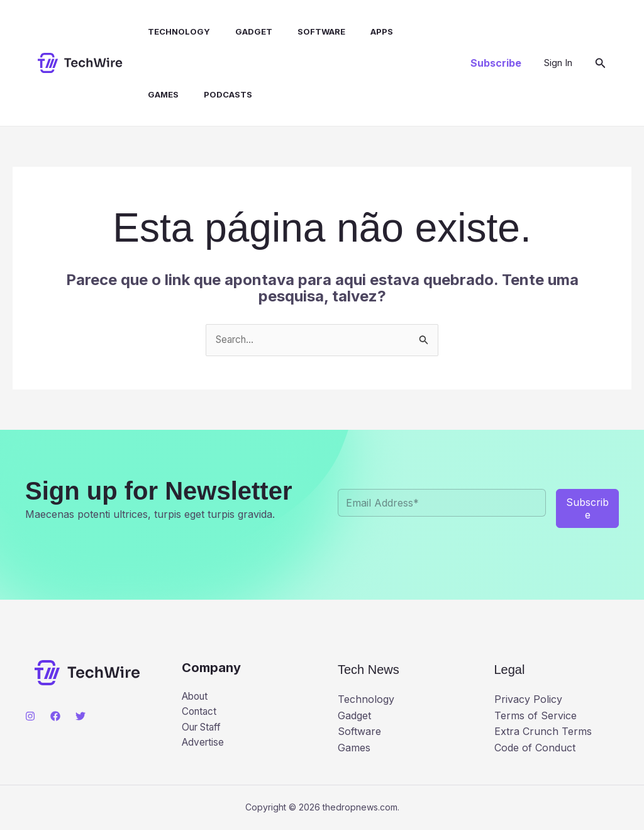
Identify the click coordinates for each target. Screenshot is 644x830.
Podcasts (165, 94)
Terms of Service (536, 716)
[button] (496, 63)
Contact (200, 713)
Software (304, 31)
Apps (360, 31)
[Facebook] (55, 717)
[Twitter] (80, 717)
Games (407, 31)
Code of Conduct (535, 748)
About (197, 697)
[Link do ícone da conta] (558, 63)
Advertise (204, 746)
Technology (172, 31)
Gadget (242, 31)
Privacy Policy (528, 700)
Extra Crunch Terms (543, 732)
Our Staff (204, 729)
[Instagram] (30, 717)
